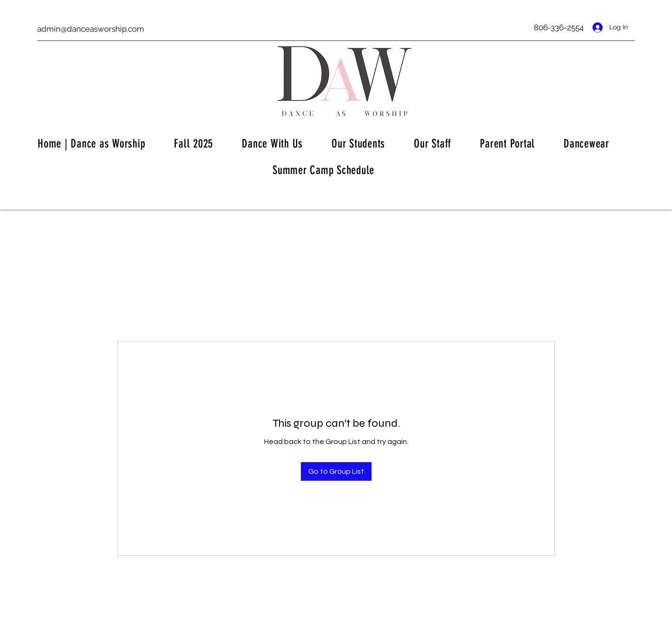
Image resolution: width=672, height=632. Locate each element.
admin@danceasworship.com (91, 29)
